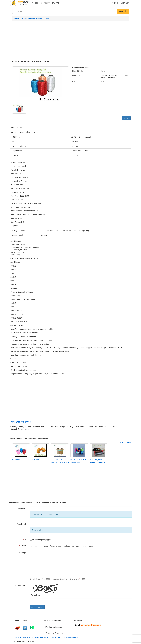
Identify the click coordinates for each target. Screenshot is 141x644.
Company (45, 3)
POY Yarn (35, 460)
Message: (22, 553)
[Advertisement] (70, 41)
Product (35, 3)
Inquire (126, 118)
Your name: (21, 508)
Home (16, 18)
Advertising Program (70, 638)
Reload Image (36, 595)
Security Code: (20, 585)
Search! (123, 11)
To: (25, 540)
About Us (27, 638)
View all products (124, 442)
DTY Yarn (16, 460)
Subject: (23, 546)
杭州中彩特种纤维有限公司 (21, 422)
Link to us (18, 638)
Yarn (47, 18)
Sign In (115, 3)
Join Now (125, 3)
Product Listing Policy (40, 638)
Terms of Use (55, 638)
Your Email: (21, 524)
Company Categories (55, 633)
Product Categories (54, 627)
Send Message (37, 607)
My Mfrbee (57, 3)
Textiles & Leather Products (32, 18)
